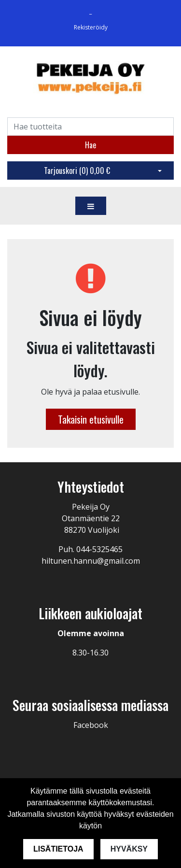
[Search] (90, 127)
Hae (90, 145)
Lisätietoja (58, 849)
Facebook (91, 725)
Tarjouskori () (77, 171)
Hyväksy (129, 849)
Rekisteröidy (91, 27)
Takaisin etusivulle (91, 419)
